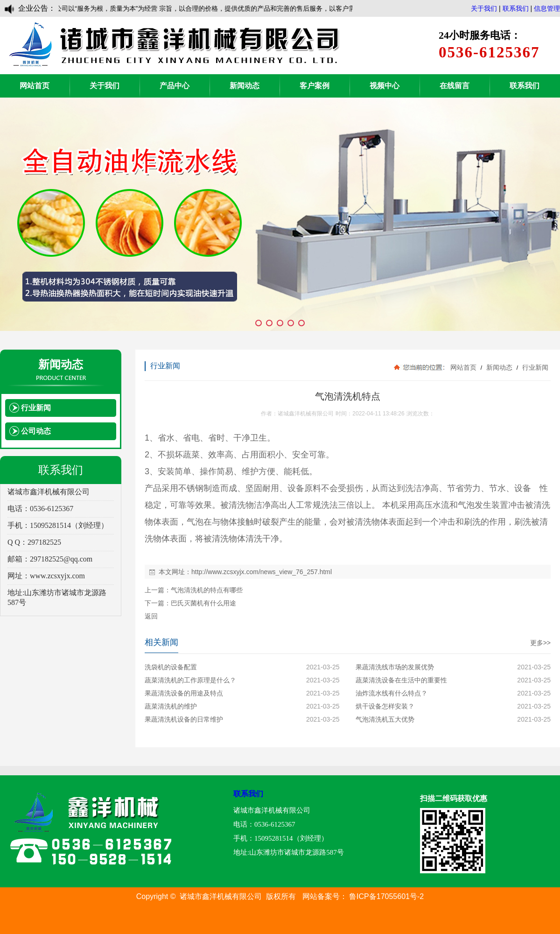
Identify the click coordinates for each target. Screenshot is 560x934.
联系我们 (516, 8)
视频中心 (385, 86)
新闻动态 (245, 86)
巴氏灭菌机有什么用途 (203, 603)
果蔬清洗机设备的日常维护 (184, 719)
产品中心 (175, 86)
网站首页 (35, 86)
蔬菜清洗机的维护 (171, 706)
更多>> (540, 643)
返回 (151, 616)
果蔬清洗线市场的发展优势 (395, 667)
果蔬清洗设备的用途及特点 (184, 693)
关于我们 (484, 8)
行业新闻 (534, 367)
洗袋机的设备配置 (171, 667)
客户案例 (315, 86)
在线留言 (455, 86)
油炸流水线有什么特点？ (392, 693)
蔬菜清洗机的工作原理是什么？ (190, 680)
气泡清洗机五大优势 (385, 719)
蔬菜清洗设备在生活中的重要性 (401, 680)
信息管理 (547, 8)
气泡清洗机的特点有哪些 (207, 590)
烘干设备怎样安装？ (385, 706)
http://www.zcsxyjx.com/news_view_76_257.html (262, 572)
